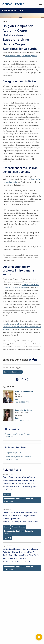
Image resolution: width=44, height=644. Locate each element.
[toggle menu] (40, 4)
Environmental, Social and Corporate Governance (18, 500)
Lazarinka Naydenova (29, 56)
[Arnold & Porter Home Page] (13, 4)
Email (17, 399)
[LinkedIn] (30, 360)
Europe (7, 494)
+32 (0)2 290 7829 (22, 402)
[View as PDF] (22, 379)
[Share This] (27, 379)
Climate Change (19, 527)
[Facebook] (33, 360)
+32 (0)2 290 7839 (22, 421)
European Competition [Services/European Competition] (13, 453)
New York (7, 538)
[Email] (36, 360)
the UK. (17, 324)
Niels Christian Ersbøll (13, 56)
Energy (7, 527)
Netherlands (7, 324)
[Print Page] (17, 379)
